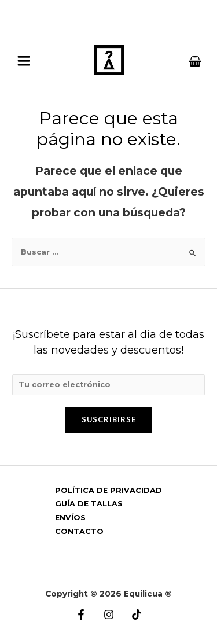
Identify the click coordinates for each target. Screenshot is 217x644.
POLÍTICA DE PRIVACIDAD (108, 490)
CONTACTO (79, 531)
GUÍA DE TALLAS (89, 504)
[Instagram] (109, 614)
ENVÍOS (70, 518)
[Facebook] (81, 614)
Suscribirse (109, 419)
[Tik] (137, 614)
